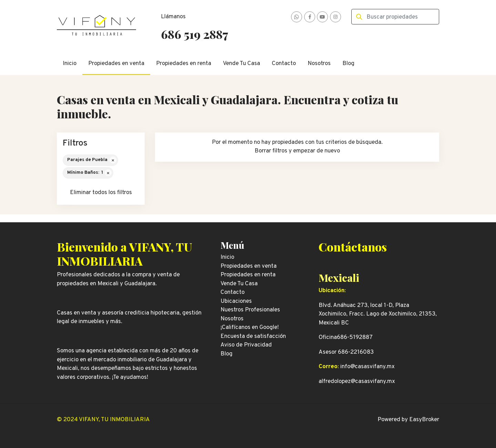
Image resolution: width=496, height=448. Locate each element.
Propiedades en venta (116, 64)
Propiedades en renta (184, 64)
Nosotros (319, 64)
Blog (348, 64)
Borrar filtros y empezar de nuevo (297, 151)
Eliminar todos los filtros (101, 193)
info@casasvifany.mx (368, 367)
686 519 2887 (194, 34)
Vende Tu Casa (241, 64)
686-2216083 (356, 352)
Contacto (284, 64)
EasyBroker (424, 420)
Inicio (70, 64)
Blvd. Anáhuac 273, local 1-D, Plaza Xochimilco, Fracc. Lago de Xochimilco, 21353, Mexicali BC (378, 314)
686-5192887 (355, 338)
